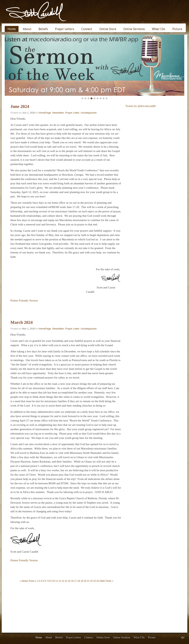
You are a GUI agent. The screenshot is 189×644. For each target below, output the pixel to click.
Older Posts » (107, 581)
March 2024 (22, 322)
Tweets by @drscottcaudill (141, 106)
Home (12, 29)
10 (53, 581)
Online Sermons (134, 29)
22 (91, 581)
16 (72, 581)
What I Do (159, 29)
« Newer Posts (27, 581)
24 (98, 581)
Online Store (108, 29)
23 (94, 581)
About (27, 29)
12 (60, 581)
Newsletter (58, 113)
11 (57, 581)
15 (69, 581)
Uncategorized (89, 113)
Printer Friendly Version (24, 301)
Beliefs (43, 29)
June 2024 (20, 106)
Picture (177, 29)
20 (85, 581)
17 (76, 581)
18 (79, 581)
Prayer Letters (65, 29)
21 (88, 581)
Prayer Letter (72, 113)
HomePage (45, 113)
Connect (87, 29)
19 (82, 581)
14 (66, 581)
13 (63, 581)
